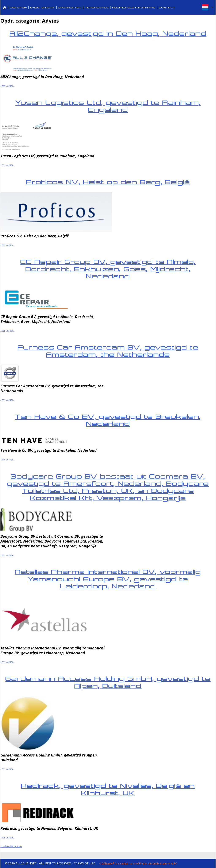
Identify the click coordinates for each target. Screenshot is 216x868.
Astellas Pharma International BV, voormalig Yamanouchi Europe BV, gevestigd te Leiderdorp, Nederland (108, 579)
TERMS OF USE (84, 863)
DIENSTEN (18, 8)
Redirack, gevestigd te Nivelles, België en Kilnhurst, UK (108, 789)
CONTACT (167, 8)
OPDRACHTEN (70, 8)
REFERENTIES (97, 8)
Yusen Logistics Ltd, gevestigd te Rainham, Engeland (108, 106)
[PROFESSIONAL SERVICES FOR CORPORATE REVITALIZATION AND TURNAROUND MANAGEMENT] (4, 8)
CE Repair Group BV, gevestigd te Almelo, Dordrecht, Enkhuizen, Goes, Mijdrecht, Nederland (108, 269)
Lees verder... (8, 86)
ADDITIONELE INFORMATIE (134, 8)
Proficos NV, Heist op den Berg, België (108, 182)
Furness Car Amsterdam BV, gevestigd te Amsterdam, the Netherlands (108, 351)
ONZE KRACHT (43, 8)
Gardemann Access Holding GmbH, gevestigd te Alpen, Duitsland (108, 682)
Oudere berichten (11, 846)
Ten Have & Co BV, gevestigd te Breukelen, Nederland (108, 420)
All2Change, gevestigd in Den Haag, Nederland (108, 33)
